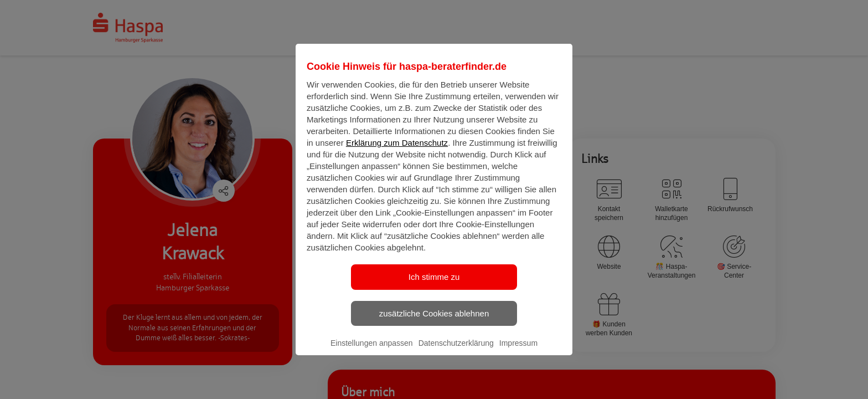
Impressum (518, 352)
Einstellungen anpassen (372, 352)
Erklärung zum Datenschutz (397, 152)
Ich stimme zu (434, 286)
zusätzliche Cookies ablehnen (434, 322)
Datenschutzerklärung (456, 352)
